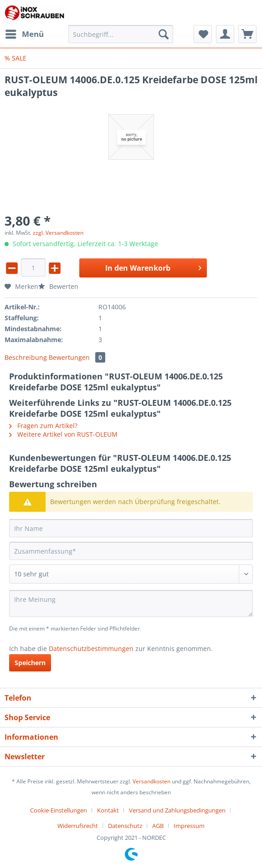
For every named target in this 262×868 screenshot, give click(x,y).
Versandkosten (152, 781)
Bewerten (58, 286)
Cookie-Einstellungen (59, 810)
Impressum (189, 826)
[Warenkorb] (247, 34)
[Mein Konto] (225, 34)
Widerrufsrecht (78, 826)
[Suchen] (164, 34)
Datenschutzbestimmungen (91, 648)
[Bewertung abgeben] (131, 574)
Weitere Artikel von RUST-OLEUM (63, 434)
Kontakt (108, 810)
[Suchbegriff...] (121, 34)
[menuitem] (24, 34)
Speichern (30, 663)
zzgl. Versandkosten (58, 233)
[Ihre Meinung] (131, 603)
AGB (158, 826)
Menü (25, 33)
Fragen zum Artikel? (43, 426)
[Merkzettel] (203, 34)
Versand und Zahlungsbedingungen (177, 810)
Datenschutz (125, 826)
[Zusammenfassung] (131, 551)
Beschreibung (26, 357)
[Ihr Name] (131, 528)
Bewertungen (77, 357)
